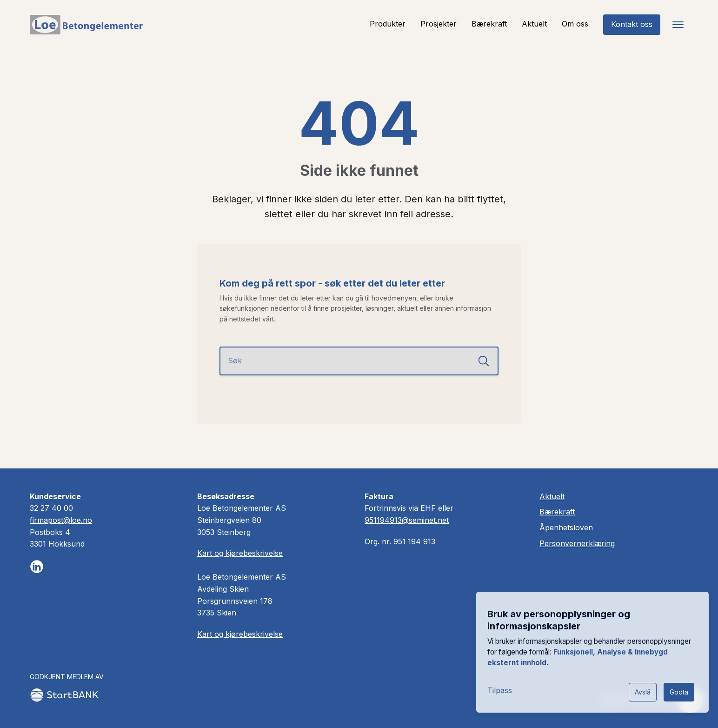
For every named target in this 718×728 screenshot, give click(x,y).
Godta (679, 692)
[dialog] (592, 652)
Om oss (575, 24)
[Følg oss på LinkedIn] (37, 567)
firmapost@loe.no (61, 520)
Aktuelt (534, 24)
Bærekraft (489, 24)
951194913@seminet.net (407, 520)
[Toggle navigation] (678, 25)
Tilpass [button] (500, 690)
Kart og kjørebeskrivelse (240, 553)
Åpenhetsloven (566, 528)
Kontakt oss (632, 24)
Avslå (643, 692)
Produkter (388, 24)
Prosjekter (439, 24)
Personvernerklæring (577, 543)
